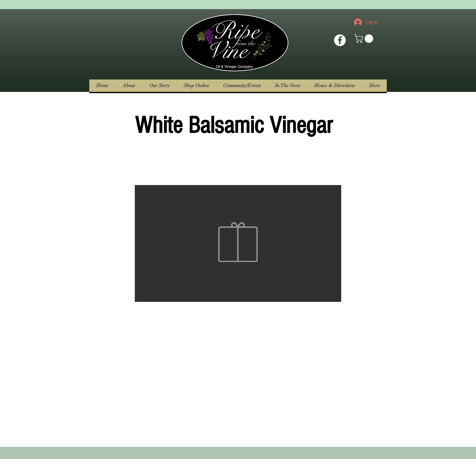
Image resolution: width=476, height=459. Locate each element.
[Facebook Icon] (340, 40)
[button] (365, 39)
